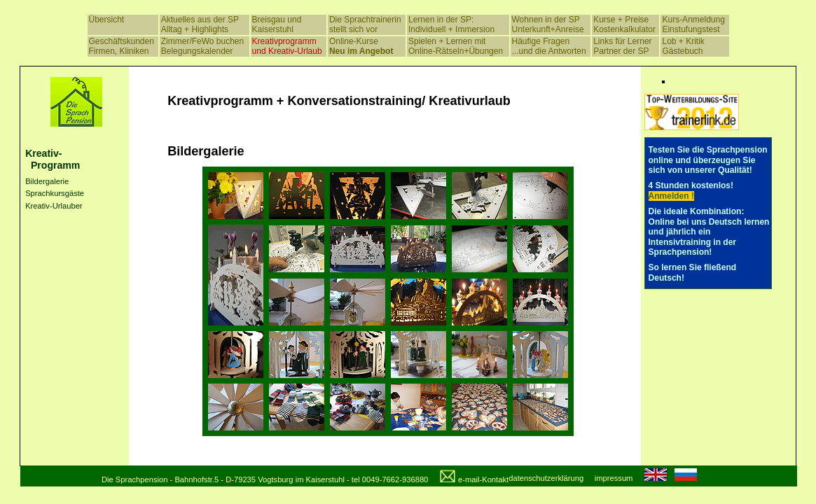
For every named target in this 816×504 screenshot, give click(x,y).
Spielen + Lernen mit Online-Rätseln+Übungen (456, 46)
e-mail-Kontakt (483, 479)
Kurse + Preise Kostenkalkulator (624, 24)
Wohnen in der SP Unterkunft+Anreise (548, 24)
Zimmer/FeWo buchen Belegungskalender (202, 46)
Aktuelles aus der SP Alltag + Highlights (200, 24)
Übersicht (107, 20)
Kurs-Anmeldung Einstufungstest (693, 24)
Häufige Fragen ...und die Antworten (549, 46)
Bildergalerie (47, 181)
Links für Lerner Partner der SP (622, 46)
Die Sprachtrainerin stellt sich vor (365, 24)
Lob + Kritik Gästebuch (683, 46)
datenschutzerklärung (546, 478)
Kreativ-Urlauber (54, 206)
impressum (614, 478)
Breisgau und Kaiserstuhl (277, 24)
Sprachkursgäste (55, 193)
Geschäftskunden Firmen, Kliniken (122, 46)
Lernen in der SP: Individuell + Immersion (451, 24)
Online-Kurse (361, 46)
